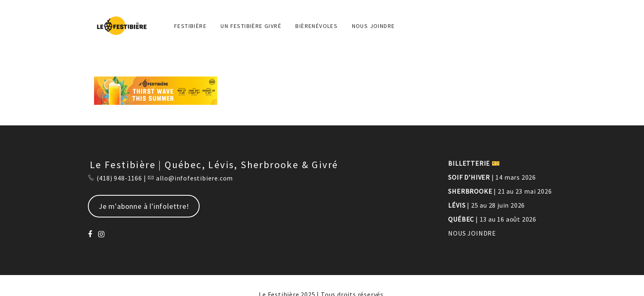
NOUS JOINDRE (374, 26)
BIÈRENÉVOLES (316, 26)
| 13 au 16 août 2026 (492, 219)
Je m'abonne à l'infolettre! (144, 206)
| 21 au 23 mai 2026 (500, 191)
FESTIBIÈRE (190, 26)
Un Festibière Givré (251, 26)
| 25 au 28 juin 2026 (486, 205)
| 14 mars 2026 (492, 177)
